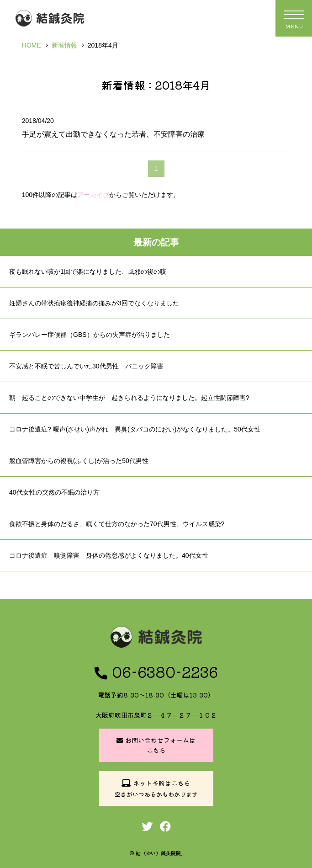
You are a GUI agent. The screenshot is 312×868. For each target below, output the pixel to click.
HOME (32, 45)
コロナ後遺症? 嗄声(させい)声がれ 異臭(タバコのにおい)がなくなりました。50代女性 (135, 429)
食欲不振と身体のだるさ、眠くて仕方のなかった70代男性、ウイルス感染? (117, 524)
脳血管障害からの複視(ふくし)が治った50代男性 (79, 461)
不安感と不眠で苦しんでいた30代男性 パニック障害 (86, 366)
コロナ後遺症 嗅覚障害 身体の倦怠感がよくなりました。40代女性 (109, 555)
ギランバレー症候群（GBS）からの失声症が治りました (90, 335)
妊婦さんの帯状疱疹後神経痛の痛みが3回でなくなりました (94, 303)
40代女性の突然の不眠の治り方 (54, 492)
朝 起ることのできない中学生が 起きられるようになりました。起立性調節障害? (129, 398)
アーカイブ (93, 195)
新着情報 (64, 45)
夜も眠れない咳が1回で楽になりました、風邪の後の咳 (88, 272)
